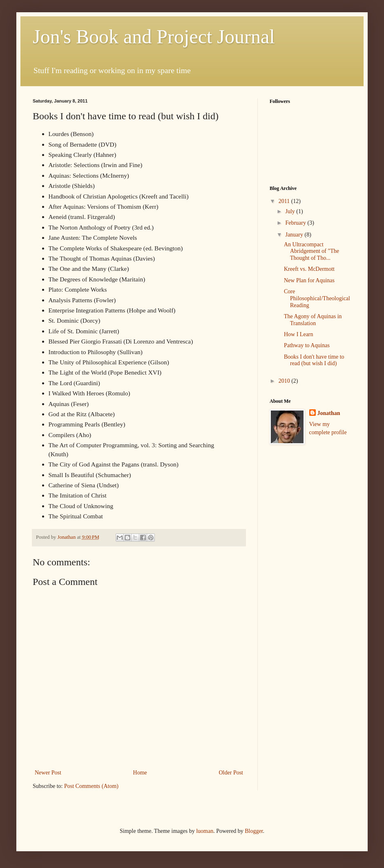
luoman (205, 831)
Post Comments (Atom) (91, 786)
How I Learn (299, 334)
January (295, 235)
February (296, 223)
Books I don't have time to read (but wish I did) (314, 360)
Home (140, 773)
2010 (285, 381)
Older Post (231, 773)
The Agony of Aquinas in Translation (313, 320)
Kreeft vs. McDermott (309, 269)
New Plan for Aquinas (309, 280)
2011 (285, 201)
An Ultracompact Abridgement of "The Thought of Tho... (311, 251)
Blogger (254, 831)
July (291, 211)
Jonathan (329, 413)
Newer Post (48, 773)
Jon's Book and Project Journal (154, 37)
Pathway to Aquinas (307, 345)
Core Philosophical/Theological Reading (317, 298)
